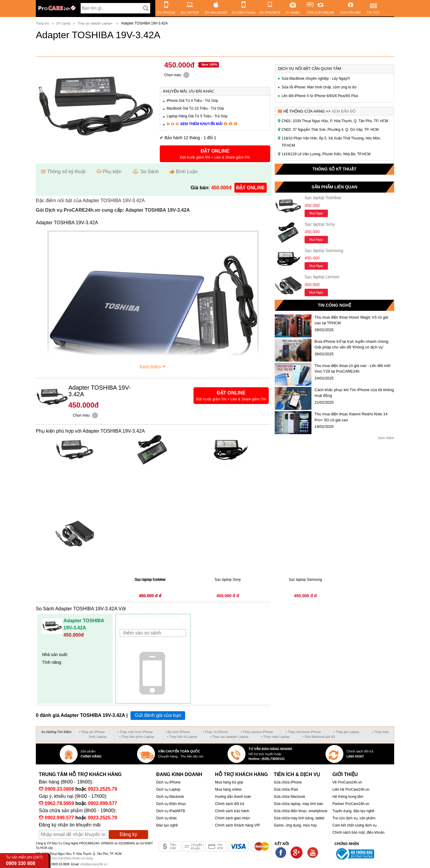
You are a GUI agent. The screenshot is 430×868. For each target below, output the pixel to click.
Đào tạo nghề (167, 825)
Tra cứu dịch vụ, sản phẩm (354, 818)
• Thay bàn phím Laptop (137, 737)
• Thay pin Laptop (347, 732)
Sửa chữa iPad (286, 789)
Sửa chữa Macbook (290, 797)
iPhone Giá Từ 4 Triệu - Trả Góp (192, 101)
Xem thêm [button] (153, 366)
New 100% (209, 64)
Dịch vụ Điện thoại (171, 804)
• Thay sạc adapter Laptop (229, 737)
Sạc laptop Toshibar (323, 198)
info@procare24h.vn (94, 864)
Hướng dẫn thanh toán (233, 797)
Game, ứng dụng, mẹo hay (295, 825)
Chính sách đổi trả (230, 804)
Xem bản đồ (344, 111)
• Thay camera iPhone (257, 732)
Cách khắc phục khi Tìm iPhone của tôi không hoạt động (354, 393)
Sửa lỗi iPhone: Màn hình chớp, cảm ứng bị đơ (319, 87)
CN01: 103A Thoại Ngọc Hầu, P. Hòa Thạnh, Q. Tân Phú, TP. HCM (335, 121)
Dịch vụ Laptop (168, 789)
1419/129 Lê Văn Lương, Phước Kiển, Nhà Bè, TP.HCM (326, 154)
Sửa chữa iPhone (288, 782)
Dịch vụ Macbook (170, 797)
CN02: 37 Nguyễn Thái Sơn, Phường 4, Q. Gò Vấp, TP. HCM (330, 130)
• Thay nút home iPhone (303, 732)
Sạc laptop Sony (320, 224)
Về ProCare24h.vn (347, 782)
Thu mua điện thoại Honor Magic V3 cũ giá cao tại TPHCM (351, 320)
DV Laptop (63, 23)
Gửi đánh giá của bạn (158, 715)
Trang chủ (43, 23)
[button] (215, 154)
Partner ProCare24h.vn (351, 804)
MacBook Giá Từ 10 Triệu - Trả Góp (195, 108)
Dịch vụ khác (166, 818)
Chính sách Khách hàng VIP (238, 825)
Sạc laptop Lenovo (322, 277)
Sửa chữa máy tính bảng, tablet (299, 818)
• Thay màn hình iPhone (135, 732)
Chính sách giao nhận (232, 818)
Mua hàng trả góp (229, 782)
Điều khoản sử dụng (79, 858)
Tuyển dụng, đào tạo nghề (353, 811)
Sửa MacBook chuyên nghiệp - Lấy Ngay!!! (316, 79)
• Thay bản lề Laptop (182, 737)
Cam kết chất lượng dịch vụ (354, 825)
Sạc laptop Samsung (324, 251)
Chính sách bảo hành (232, 811)
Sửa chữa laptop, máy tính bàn (298, 804)
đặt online (251, 188)
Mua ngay (316, 213)
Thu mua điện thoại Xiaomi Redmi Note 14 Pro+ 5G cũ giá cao (351, 417)
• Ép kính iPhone (178, 732)
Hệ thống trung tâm (348, 797)
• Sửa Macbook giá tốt (318, 737)
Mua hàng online (228, 789)
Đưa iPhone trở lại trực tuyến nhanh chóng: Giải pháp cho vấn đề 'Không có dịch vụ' (352, 344)
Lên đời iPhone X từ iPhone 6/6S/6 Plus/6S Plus (320, 96)
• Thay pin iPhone (92, 732)
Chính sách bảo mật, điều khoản (358, 832)
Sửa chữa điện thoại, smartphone (301, 811)
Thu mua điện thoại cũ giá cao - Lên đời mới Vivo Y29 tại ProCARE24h (352, 369)
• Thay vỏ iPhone (215, 732)
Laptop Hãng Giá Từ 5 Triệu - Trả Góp (197, 116)
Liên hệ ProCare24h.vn (351, 789)
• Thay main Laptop (275, 737)
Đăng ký (129, 834)
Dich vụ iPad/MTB (171, 811)
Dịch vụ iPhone (168, 782)
